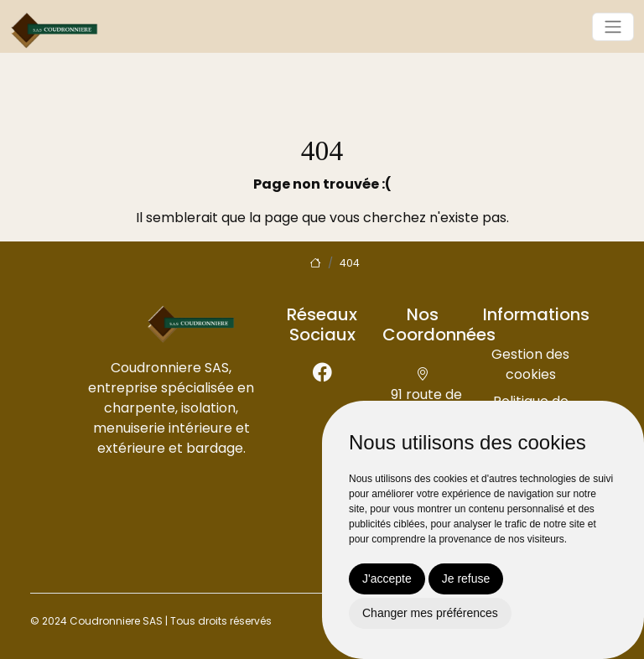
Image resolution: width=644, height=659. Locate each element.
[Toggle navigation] (613, 27)
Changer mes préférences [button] (430, 613)
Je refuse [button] (466, 579)
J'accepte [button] (387, 579)
